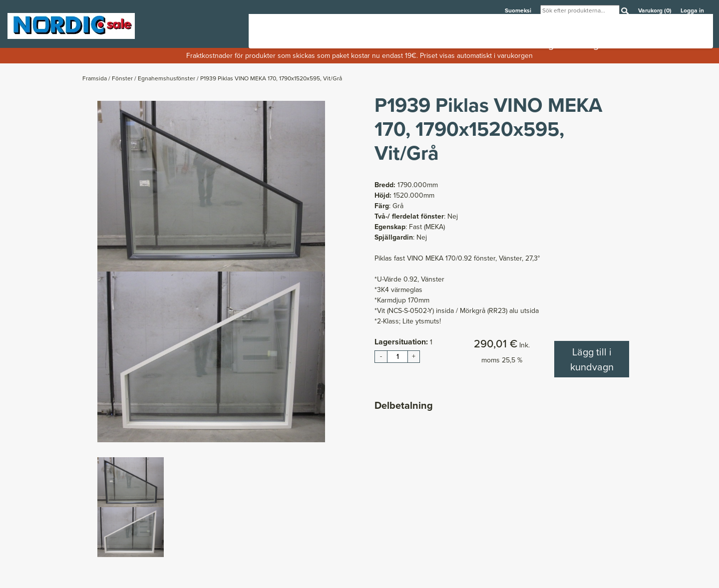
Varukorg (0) (656, 10)
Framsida (95, 78)
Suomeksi (519, 10)
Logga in (692, 10)
